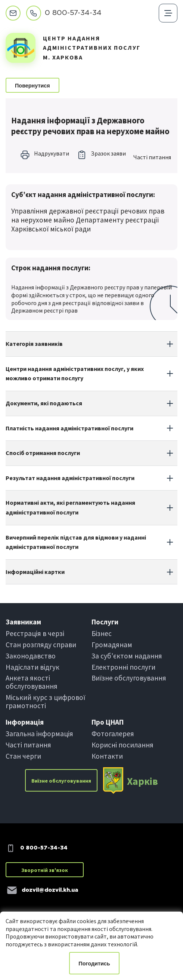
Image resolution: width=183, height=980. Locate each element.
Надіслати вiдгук (32, 667)
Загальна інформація (39, 734)
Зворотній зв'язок (45, 870)
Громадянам (112, 645)
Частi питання (152, 157)
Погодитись (94, 964)
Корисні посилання (122, 745)
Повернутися (32, 86)
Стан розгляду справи (41, 645)
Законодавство (31, 656)
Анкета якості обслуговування (32, 682)
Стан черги (23, 756)
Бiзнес (102, 633)
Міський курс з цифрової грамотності (45, 701)
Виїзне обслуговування (129, 678)
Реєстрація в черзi (35, 633)
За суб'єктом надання (127, 656)
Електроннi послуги (123, 667)
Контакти (107, 756)
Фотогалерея (113, 734)
